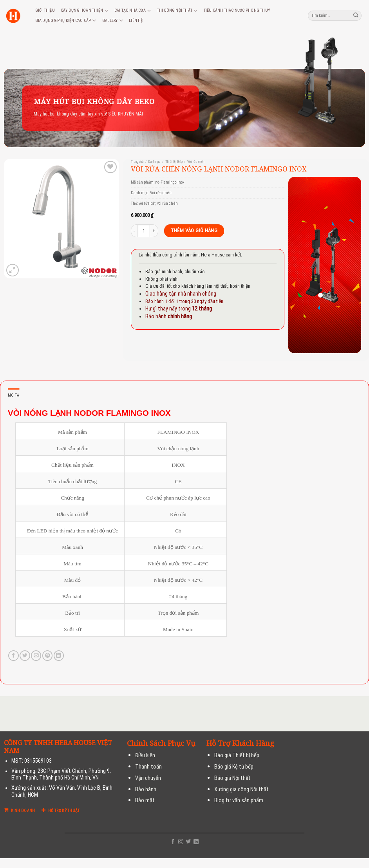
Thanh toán (148, 767)
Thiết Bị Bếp (174, 162)
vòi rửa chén (167, 203)
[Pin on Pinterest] (47, 656)
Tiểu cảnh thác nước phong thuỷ (237, 10)
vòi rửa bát (147, 203)
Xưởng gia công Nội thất (241, 790)
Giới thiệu (45, 10)
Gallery (113, 21)
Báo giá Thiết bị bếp (237, 755)
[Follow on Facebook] (173, 842)
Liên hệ (136, 21)
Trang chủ (137, 162)
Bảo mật (145, 800)
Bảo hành (146, 790)
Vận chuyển (148, 778)
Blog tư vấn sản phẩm (239, 800)
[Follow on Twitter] (188, 842)
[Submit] (356, 15)
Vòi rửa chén (196, 162)
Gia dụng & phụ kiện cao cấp (66, 21)
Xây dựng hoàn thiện (84, 11)
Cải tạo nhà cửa (133, 11)
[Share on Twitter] (25, 656)
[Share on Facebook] (13, 656)
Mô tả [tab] (14, 395)
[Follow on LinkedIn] (196, 842)
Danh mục (154, 162)
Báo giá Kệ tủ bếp (234, 767)
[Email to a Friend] (36, 656)
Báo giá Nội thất (232, 778)
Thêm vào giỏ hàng (194, 230)
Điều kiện (145, 755)
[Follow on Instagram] (181, 842)
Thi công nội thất (177, 11)
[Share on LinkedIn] (59, 656)
